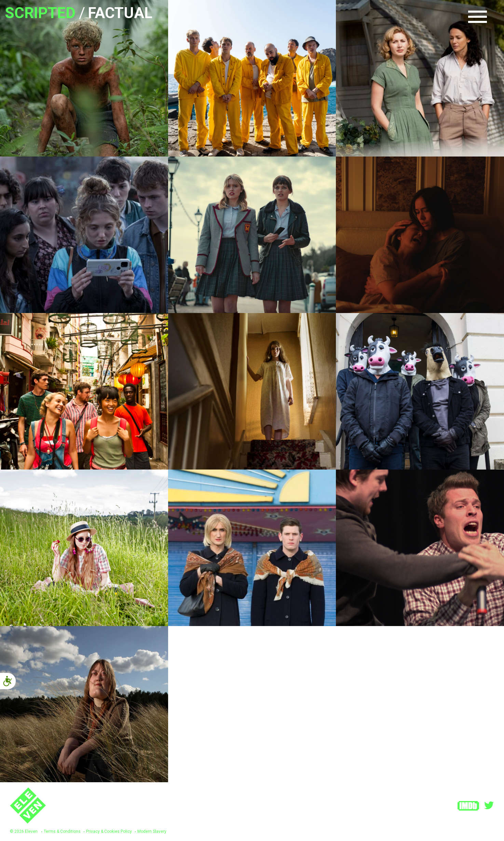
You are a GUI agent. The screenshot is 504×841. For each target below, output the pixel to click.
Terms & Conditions (62, 831)
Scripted (40, 13)
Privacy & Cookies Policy (109, 831)
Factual (120, 13)
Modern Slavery (152, 831)
